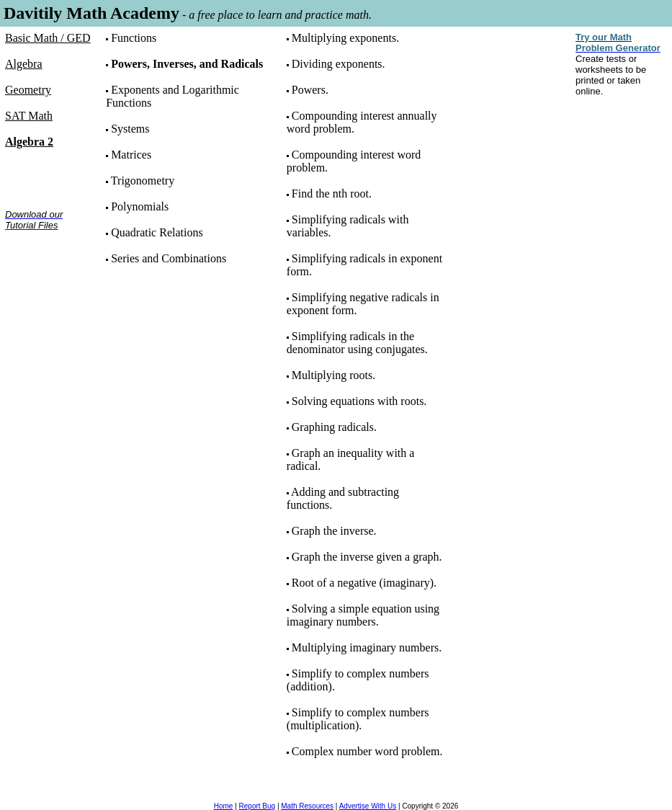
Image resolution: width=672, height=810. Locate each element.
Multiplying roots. (333, 375)
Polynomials (140, 206)
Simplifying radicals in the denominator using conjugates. (357, 343)
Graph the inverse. (334, 531)
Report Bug (257, 806)
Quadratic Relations (157, 232)
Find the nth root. (332, 193)
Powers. (310, 90)
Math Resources (307, 806)
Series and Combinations (169, 258)
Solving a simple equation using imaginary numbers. (363, 615)
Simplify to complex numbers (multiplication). (358, 719)
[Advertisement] (50, 287)
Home (224, 806)
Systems (130, 129)
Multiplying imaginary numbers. (367, 647)
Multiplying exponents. (345, 38)
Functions (134, 38)
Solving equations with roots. (359, 401)
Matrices (131, 155)
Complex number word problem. (367, 751)
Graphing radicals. (334, 427)
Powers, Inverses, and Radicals (187, 64)
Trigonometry (143, 181)
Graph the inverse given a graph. (367, 557)
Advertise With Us (368, 806)
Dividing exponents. (339, 64)
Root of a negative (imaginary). (364, 583)
